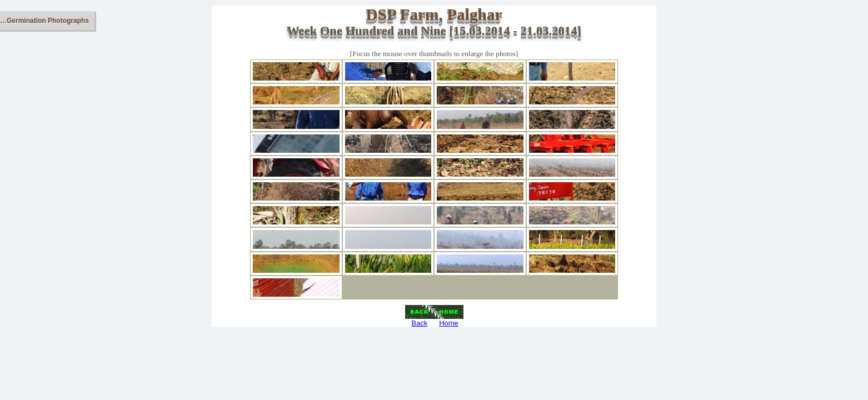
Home (449, 323)
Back (420, 323)
